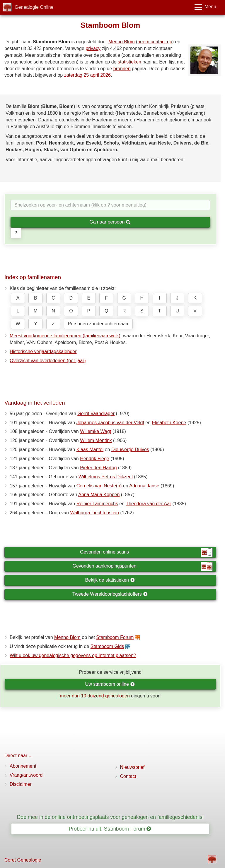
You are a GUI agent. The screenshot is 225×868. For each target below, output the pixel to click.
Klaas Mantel (90, 450)
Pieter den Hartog (98, 468)
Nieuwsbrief (132, 767)
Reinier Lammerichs (97, 504)
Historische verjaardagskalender (43, 352)
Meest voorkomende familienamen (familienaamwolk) (65, 336)
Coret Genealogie (23, 860)
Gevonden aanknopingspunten (143, 566)
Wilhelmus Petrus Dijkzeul (106, 477)
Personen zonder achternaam (99, 324)
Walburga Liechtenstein (94, 513)
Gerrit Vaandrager (96, 414)
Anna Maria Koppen (99, 495)
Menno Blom (122, 42)
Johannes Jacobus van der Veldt (110, 423)
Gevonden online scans (146, 552)
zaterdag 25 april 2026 (87, 75)
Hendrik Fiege (95, 459)
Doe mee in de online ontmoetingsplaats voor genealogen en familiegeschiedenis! (110, 817)
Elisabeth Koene (169, 423)
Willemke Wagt (96, 431)
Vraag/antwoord (26, 775)
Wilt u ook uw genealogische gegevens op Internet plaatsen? (73, 655)
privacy (93, 48)
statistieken (129, 62)
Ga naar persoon (110, 222)
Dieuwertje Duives (130, 450)
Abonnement (23, 766)
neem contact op (155, 42)
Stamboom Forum (115, 637)
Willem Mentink (96, 440)
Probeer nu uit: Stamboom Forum (110, 829)
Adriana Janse (144, 486)
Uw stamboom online (110, 684)
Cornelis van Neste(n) (99, 486)
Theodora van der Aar (148, 504)
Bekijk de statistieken (110, 580)
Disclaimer (21, 784)
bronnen (122, 69)
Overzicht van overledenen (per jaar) (48, 361)
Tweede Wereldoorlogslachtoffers (110, 594)
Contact (128, 776)
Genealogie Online (34, 7)
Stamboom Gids (107, 646)
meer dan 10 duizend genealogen (95, 696)
